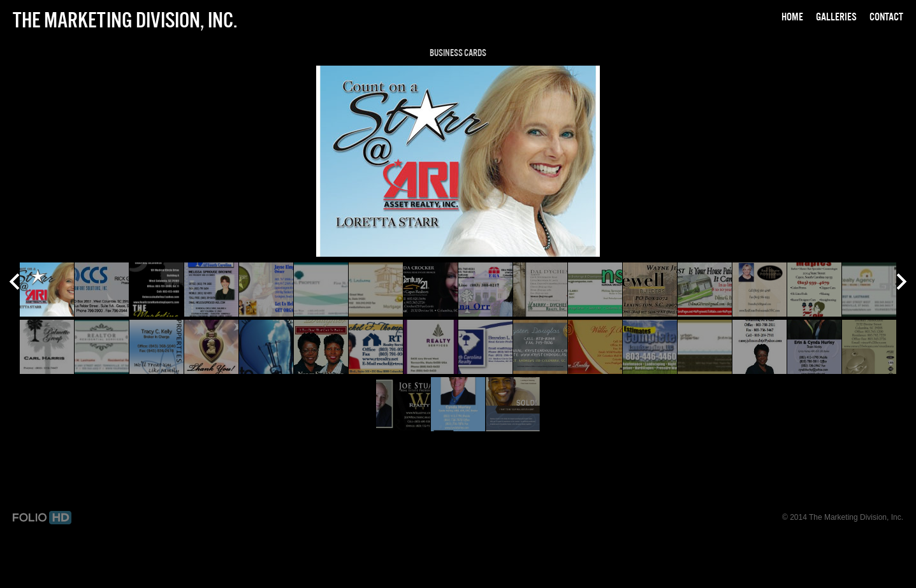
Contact (886, 17)
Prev (14, 283)
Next (902, 283)
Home (792, 17)
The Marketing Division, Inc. (125, 20)
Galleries (836, 17)
